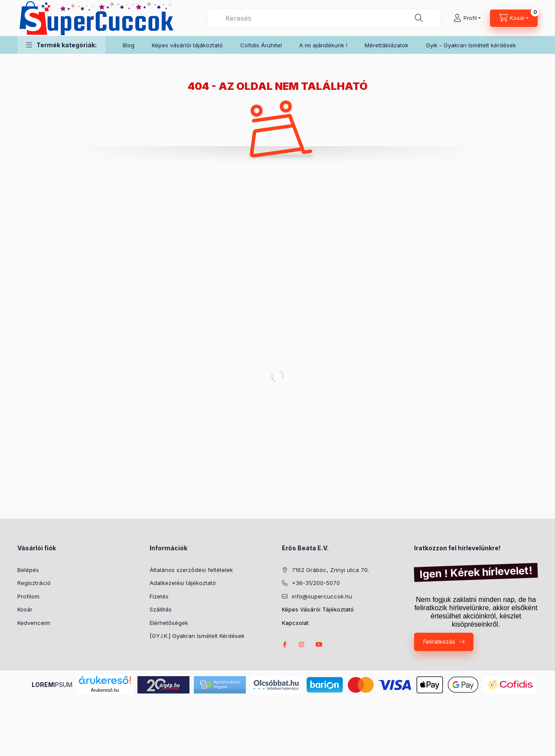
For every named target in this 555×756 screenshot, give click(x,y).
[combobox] (324, 18)
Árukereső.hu (105, 690)
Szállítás (161, 609)
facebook (284, 644)
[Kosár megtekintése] (514, 18)
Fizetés (159, 596)
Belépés (28, 570)
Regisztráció (34, 583)
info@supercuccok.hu (322, 596)
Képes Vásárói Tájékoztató (318, 609)
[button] (61, 45)
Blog (129, 45)
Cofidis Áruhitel (261, 45)
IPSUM (52, 685)
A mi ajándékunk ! (323, 45)
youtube (319, 644)
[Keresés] (419, 18)
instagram (302, 644)
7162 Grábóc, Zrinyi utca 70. (330, 570)
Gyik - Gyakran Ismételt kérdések (471, 45)
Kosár (25, 609)
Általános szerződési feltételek (191, 570)
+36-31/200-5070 (316, 583)
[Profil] (467, 18)
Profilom (28, 596)
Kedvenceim (34, 623)
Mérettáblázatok (387, 45)
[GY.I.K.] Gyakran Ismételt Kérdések (197, 636)
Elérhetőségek (169, 623)
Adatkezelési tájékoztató (183, 583)
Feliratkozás (439, 641)
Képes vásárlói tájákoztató (187, 45)
